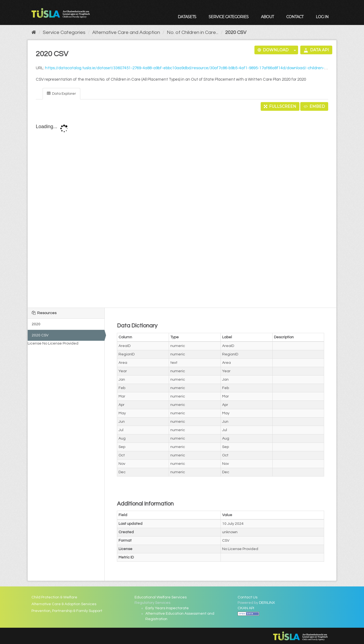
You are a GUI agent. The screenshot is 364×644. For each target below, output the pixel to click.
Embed (314, 106)
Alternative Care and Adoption (126, 32)
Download (273, 50)
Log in (322, 17)
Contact (295, 17)
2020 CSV (236, 32)
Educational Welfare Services (161, 597)
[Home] (34, 32)
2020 (36, 324)
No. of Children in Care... (193, 32)
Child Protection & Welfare (54, 597)
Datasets (187, 17)
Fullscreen (280, 106)
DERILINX (267, 603)
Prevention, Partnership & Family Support (67, 611)
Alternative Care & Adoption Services (64, 604)
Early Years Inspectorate (167, 608)
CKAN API (246, 608)
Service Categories (229, 17)
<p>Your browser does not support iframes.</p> (182, 210)
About (267, 17)
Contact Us (248, 597)
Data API (316, 50)
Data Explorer (61, 94)
